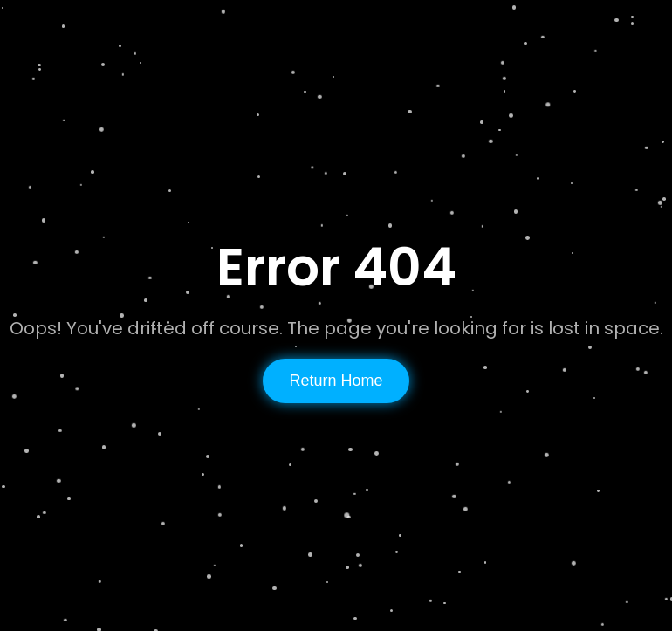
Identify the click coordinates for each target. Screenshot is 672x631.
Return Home (336, 381)
